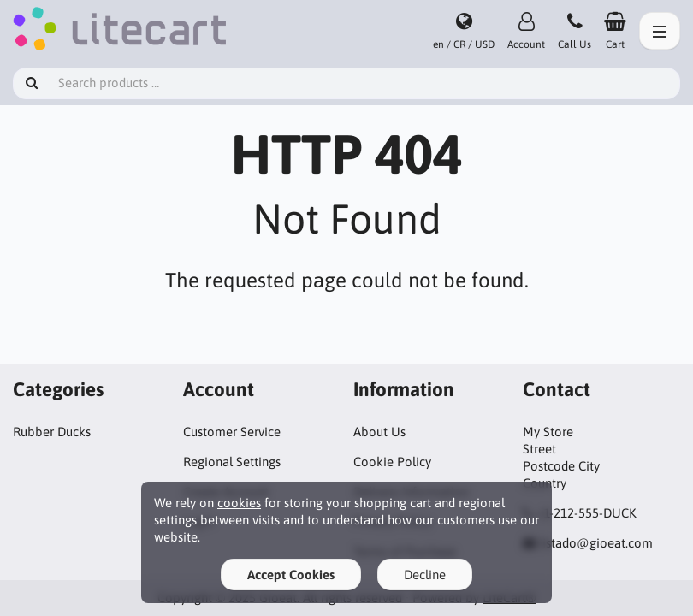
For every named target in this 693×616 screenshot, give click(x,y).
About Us (379, 432)
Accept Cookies (291, 575)
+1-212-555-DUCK (586, 513)
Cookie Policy (392, 462)
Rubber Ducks (52, 432)
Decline (425, 575)
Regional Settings (232, 462)
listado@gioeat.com (596, 543)
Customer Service (232, 432)
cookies (239, 503)
